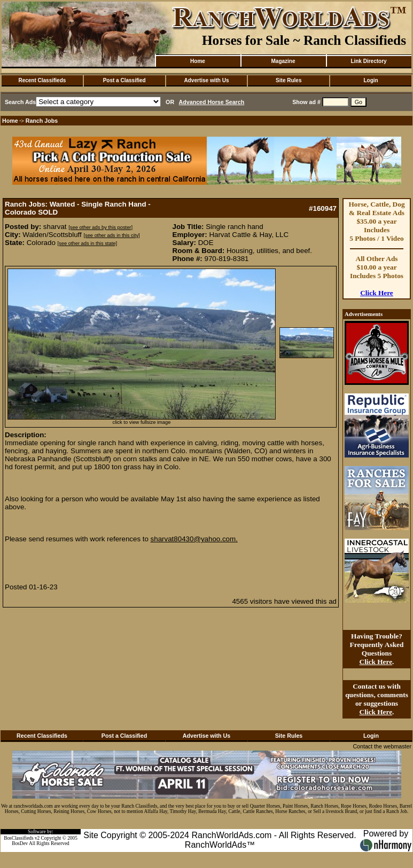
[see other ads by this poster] (100, 227)
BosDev (20, 843)
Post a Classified (124, 80)
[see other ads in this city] (111, 235)
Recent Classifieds (42, 80)
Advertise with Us (207, 80)
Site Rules (289, 80)
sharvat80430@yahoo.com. (194, 539)
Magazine (283, 61)
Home (198, 61)
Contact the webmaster (382, 746)
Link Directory (368, 61)
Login (371, 80)
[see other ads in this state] (87, 243)
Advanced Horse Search (212, 102)
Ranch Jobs (42, 121)
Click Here (377, 293)
